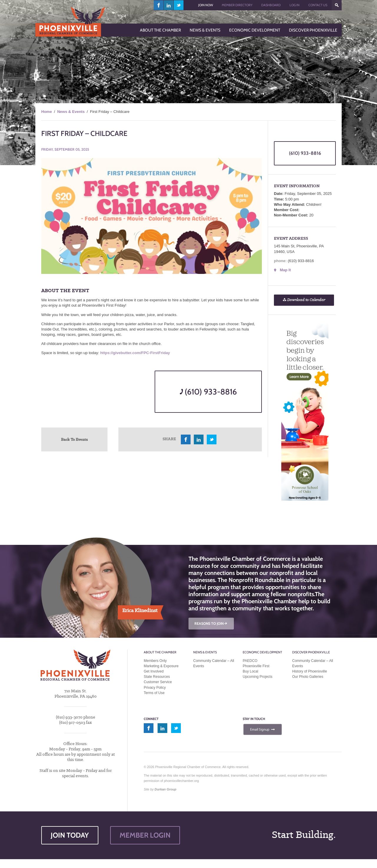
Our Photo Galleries (308, 677)
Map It (285, 270)
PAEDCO (250, 661)
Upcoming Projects (258, 677)
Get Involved (154, 671)
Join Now (206, 5)
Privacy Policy (155, 688)
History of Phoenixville (310, 671)
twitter (179, 5)
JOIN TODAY (70, 835)
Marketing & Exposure (161, 666)
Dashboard (271, 5)
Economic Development (262, 652)
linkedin (169, 5)
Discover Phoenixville (311, 652)
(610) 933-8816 (208, 392)
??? (337, 5)
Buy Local (250, 671)
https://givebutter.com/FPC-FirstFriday (135, 353)
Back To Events (74, 439)
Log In (295, 5)
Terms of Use (154, 693)
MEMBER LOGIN (145, 835)
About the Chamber (160, 652)
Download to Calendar (304, 300)
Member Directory (237, 5)
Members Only (155, 661)
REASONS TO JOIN (211, 623)
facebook (159, 5)
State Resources (157, 677)
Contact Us (318, 5)
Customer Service (158, 682)
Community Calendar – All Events (214, 663)
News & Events (71, 112)
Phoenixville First (256, 666)
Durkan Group (166, 789)
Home (47, 112)
